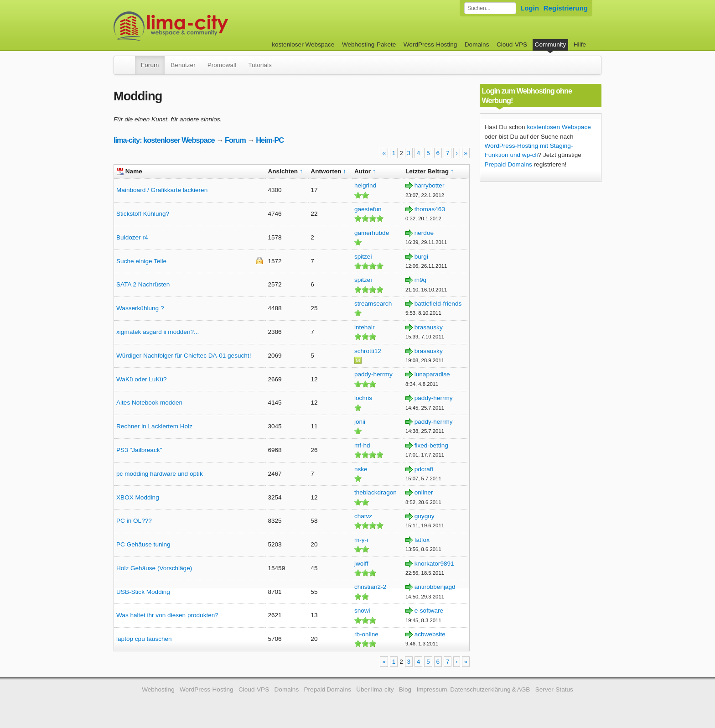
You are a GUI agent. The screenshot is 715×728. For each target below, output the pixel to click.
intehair (365, 327)
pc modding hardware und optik (160, 474)
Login (530, 8)
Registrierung (566, 8)
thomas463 (430, 209)
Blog (405, 689)
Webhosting (158, 689)
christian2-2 (370, 587)
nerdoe (424, 233)
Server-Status (554, 689)
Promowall (222, 65)
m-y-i (361, 540)
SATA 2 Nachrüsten (143, 284)
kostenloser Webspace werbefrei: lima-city (205, 26)
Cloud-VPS (512, 44)
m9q (420, 280)
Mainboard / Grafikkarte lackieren (162, 190)
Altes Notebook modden (149, 403)
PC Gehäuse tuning (143, 544)
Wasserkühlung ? (140, 308)
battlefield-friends (438, 304)
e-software (429, 611)
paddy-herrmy (373, 374)
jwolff (361, 564)
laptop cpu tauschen (144, 639)
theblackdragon (376, 492)
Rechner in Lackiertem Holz (154, 426)
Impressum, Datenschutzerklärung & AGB (473, 689)
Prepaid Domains (508, 164)
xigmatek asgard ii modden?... (158, 332)
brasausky (429, 327)
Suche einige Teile (141, 261)
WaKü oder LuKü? (142, 379)
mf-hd (362, 445)
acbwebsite (430, 634)
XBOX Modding (138, 497)
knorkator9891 (434, 564)
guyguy (425, 516)
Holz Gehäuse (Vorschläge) (154, 568)
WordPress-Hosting (430, 44)
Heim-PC (270, 140)
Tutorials (260, 65)
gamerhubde (372, 233)
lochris (363, 398)
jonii (360, 422)
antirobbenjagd (435, 587)
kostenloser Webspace (303, 44)
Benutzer (183, 65)
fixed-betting (431, 445)
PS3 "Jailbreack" (139, 450)
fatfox (422, 540)
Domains (477, 44)
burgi (421, 257)
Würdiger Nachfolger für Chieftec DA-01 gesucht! (184, 356)
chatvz (363, 516)
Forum (150, 65)
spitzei (363, 257)
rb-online (366, 634)
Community (551, 44)
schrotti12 (368, 351)
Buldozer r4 (132, 237)
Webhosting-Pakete (369, 44)
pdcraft (424, 469)
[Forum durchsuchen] (490, 8)
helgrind (365, 185)
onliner (424, 492)
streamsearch (373, 304)
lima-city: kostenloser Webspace (164, 140)
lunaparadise (432, 374)
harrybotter (430, 185)
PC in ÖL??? (134, 521)
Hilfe (580, 44)
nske (361, 469)
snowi (362, 611)
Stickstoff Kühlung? (143, 214)
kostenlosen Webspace (559, 127)
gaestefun (368, 209)
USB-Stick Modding (143, 592)
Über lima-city (375, 689)
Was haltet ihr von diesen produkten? (167, 615)
